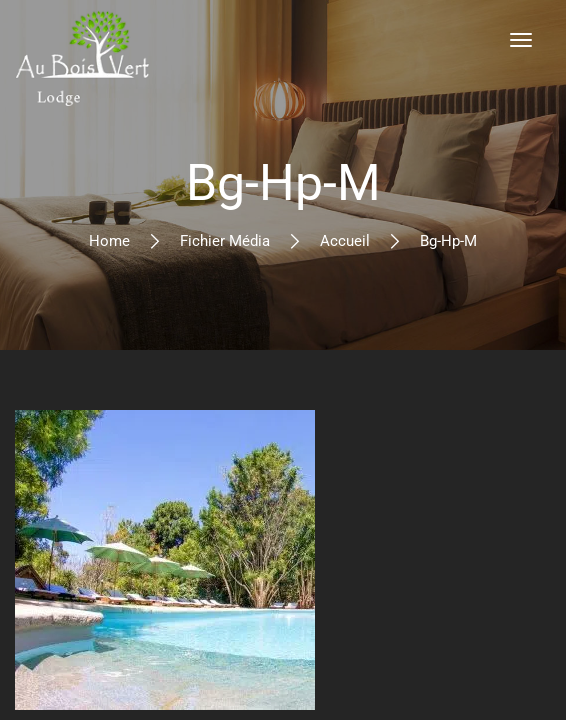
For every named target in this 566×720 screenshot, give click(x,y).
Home (109, 241)
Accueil (345, 241)
